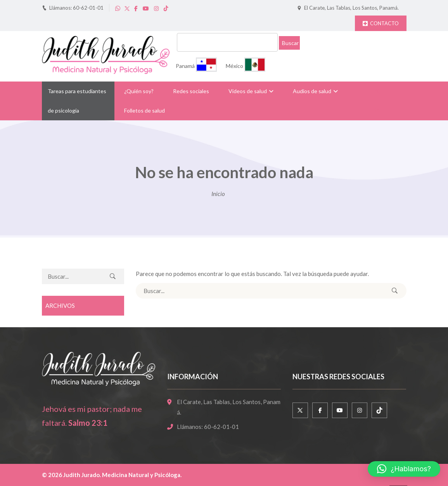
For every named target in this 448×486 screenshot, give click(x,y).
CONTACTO (381, 23)
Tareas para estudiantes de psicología (77, 101)
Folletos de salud (144, 110)
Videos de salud (248, 91)
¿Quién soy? (139, 91)
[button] (404, 469)
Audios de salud (312, 91)
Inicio (218, 194)
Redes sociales (191, 91)
